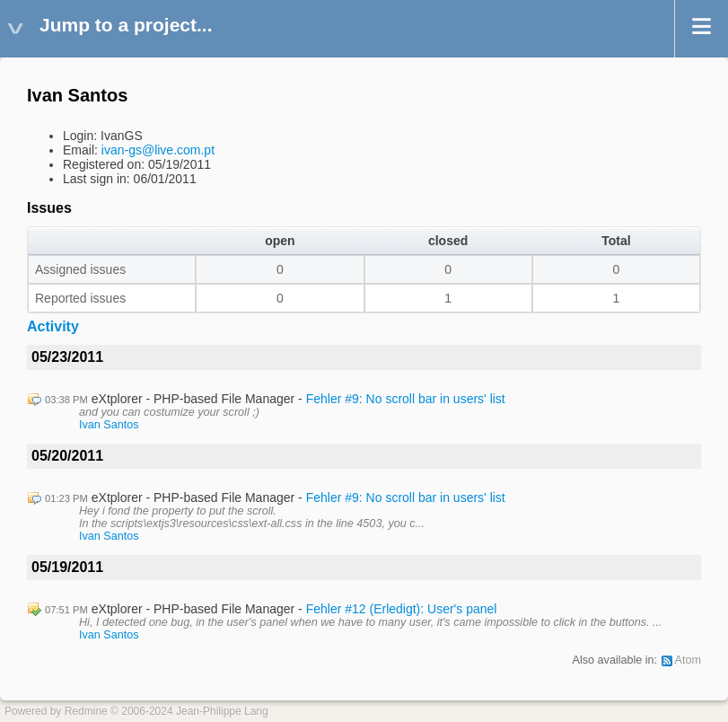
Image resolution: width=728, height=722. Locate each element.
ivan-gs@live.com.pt (158, 150)
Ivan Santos (109, 425)
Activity (53, 326)
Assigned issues (80, 269)
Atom (688, 660)
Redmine (86, 711)
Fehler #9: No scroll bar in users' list (406, 399)
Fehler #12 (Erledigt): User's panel (402, 609)
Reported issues (80, 298)
